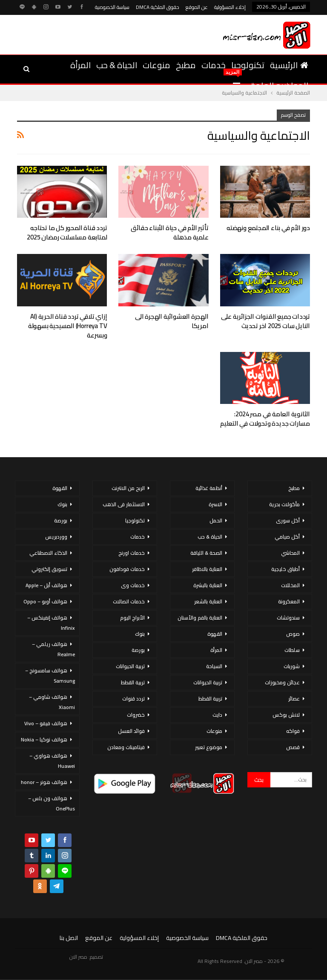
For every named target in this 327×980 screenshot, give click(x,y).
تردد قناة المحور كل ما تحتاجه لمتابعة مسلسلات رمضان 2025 (67, 232)
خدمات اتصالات (129, 601)
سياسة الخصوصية (112, 7)
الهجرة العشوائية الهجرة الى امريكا (172, 321)
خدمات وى (133, 585)
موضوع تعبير (209, 747)
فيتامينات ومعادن (126, 747)
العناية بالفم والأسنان (200, 618)
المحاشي (290, 553)
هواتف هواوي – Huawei (52, 761)
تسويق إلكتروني (49, 569)
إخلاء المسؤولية (230, 7)
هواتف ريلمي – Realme (53, 649)
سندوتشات (288, 618)
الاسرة (215, 504)
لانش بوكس (286, 715)
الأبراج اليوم (132, 618)
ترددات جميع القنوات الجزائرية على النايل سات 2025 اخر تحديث (265, 321)
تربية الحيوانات (208, 682)
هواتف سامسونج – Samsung (50, 676)
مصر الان (78, 957)
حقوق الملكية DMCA (158, 7)
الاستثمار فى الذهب (124, 504)
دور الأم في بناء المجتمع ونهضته (268, 228)
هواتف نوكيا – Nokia (44, 739)
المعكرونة (289, 601)
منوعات (156, 65)
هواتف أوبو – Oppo (45, 601)
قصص (293, 747)
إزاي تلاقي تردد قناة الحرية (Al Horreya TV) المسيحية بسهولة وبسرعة (68, 326)
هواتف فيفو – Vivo (46, 723)
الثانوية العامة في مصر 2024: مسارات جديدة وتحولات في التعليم (265, 419)
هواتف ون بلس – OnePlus (52, 803)
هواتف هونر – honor (44, 782)
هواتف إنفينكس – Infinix (51, 623)
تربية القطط (210, 699)
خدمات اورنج (132, 553)
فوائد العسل (131, 731)
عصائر (294, 699)
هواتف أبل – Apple (46, 585)
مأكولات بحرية (284, 504)
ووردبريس (56, 537)
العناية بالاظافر (207, 569)
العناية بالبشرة (208, 585)
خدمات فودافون (127, 569)
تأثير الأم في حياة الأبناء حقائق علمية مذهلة (169, 232)
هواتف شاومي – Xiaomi (52, 702)
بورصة (138, 650)
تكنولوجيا (248, 65)
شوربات (292, 666)
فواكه (293, 731)
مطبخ (186, 65)
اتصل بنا (69, 938)
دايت (217, 715)
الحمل (216, 520)
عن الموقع (197, 7)
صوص (293, 634)
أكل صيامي (287, 537)
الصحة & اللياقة (206, 553)
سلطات (292, 650)
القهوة (215, 634)
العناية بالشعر (208, 601)
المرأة (80, 65)
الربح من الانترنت (128, 488)
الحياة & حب (117, 65)
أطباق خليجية (285, 569)
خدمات (214, 65)
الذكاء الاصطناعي (48, 553)
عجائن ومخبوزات (282, 682)
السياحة (214, 666)
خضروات (136, 715)
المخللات (290, 585)
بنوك (140, 634)
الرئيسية (289, 65)
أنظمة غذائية (209, 488)
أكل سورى (288, 520)
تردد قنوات (133, 699)
